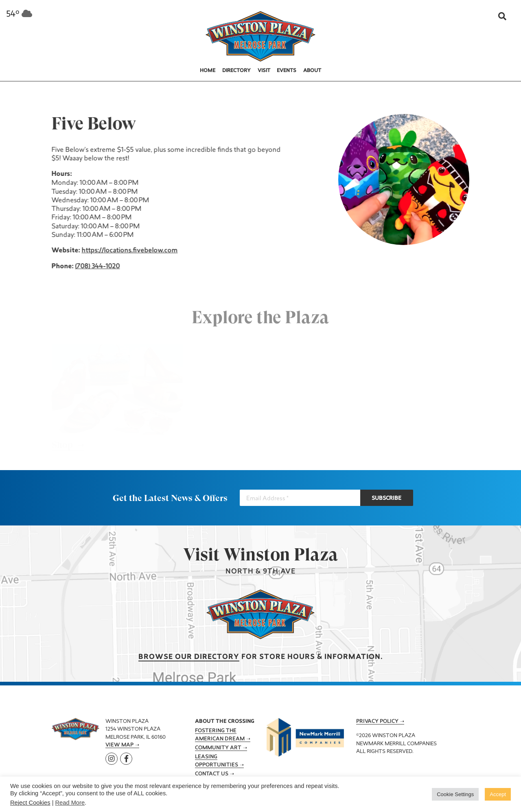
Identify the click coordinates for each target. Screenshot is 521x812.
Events (287, 71)
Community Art (218, 748)
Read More (70, 803)
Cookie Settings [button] (455, 794)
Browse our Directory (189, 657)
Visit (264, 71)
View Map (119, 745)
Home (208, 71)
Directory (236, 71)
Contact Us (212, 774)
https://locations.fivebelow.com (129, 251)
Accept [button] (498, 794)
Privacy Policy (377, 722)
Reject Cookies (30, 803)
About (312, 71)
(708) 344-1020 (96, 267)
